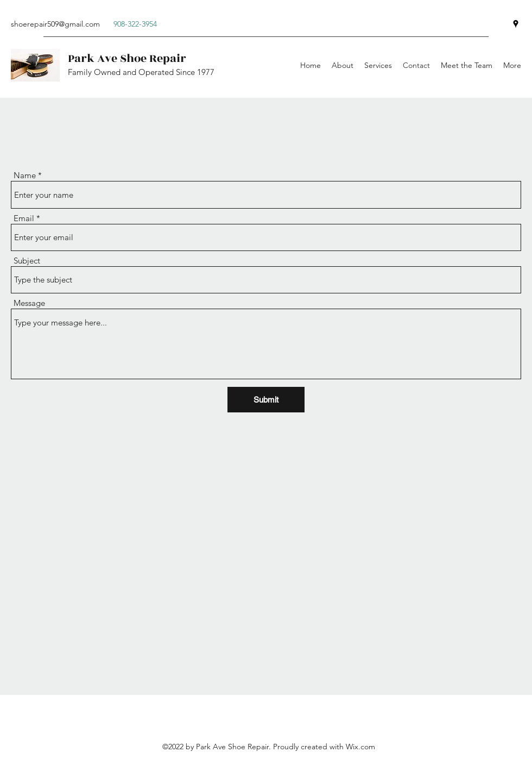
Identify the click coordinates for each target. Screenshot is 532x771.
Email (24, 218)
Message (29, 303)
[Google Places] (516, 24)
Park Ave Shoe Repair (127, 58)
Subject (27, 261)
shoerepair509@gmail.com (55, 24)
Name (25, 175)
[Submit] (266, 400)
